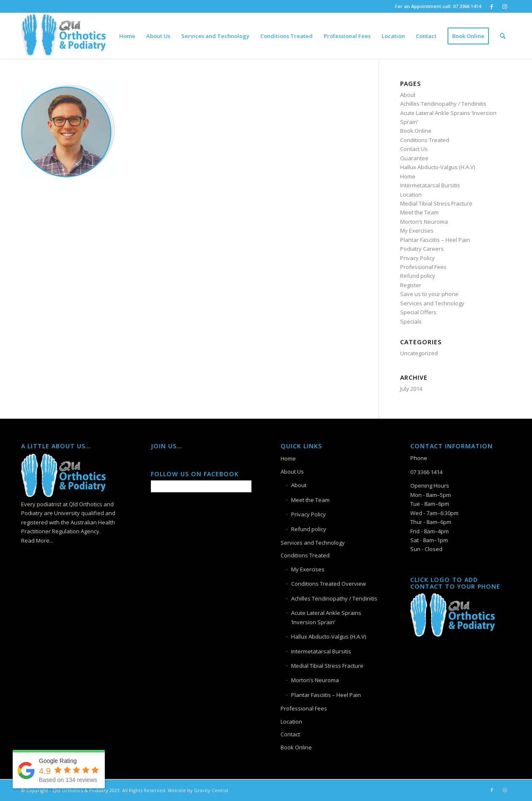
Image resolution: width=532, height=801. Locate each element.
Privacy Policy (417, 258)
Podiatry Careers (422, 249)
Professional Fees (423, 267)
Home (408, 176)
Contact (290, 734)
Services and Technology (432, 303)
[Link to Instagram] (505, 6)
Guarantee (414, 158)
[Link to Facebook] (492, 6)
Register (411, 285)
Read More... (37, 540)
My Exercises (417, 230)
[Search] (503, 36)
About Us (292, 472)
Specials (411, 321)
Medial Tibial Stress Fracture (436, 203)
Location (411, 195)
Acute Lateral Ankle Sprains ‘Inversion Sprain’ (326, 617)
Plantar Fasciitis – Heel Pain (435, 240)
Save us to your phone (429, 294)
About (408, 95)
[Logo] (63, 36)
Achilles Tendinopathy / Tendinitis (443, 104)
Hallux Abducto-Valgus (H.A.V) (438, 167)
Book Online (416, 131)
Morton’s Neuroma (424, 222)
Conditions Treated (425, 140)
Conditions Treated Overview (329, 584)
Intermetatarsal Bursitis (430, 185)
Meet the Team (419, 212)
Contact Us (414, 149)
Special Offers (418, 312)
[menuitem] (127, 36)
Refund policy (418, 276)
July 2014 (411, 389)
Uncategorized (419, 353)
